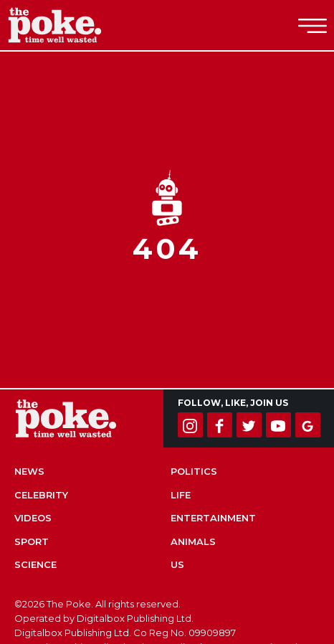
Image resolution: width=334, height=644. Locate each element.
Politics (194, 471)
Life (181, 495)
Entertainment (213, 518)
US (177, 564)
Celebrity (41, 495)
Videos (33, 518)
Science (35, 564)
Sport (32, 541)
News (29, 471)
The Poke (90, 25)
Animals (193, 541)
